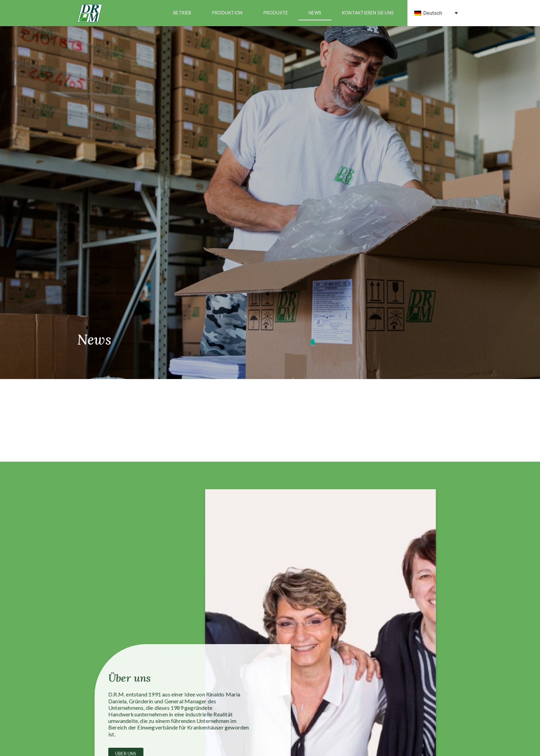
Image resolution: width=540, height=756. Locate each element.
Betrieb (182, 13)
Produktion (227, 13)
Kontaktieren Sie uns (368, 13)
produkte (276, 13)
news (315, 13)
